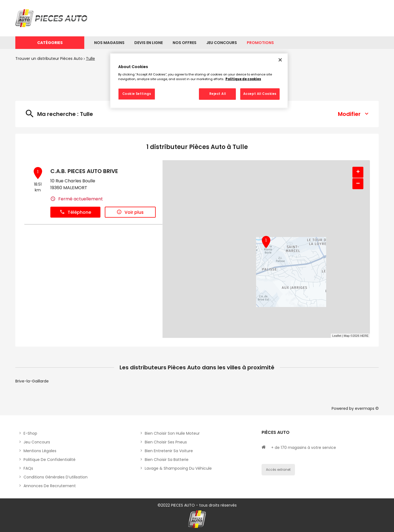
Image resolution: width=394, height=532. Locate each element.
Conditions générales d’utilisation (56, 477)
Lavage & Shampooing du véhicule (178, 468)
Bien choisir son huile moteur (172, 433)
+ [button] (358, 172)
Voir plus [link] (130, 212)
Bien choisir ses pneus (166, 442)
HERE (364, 336)
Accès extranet (278, 470)
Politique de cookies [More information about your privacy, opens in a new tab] (243, 79)
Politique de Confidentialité (50, 460)
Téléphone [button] (75, 212)
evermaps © (367, 408)
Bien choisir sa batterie (167, 460)
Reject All (218, 94)
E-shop (30, 433)
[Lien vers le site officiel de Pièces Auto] (52, 18)
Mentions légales (40, 451)
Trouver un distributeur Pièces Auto (49, 59)
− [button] (358, 184)
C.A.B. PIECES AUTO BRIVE (84, 171)
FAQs (28, 468)
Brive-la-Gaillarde (32, 381)
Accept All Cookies (260, 94)
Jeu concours (37, 442)
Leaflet (337, 336)
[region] (199, 81)
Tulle (90, 59)
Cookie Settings (137, 94)
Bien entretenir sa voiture (169, 451)
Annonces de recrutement (50, 486)
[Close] (280, 60)
